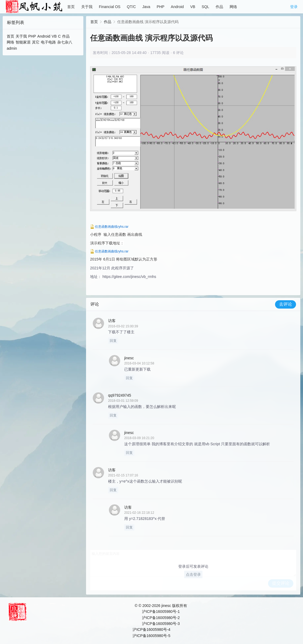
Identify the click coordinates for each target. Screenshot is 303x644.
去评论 (286, 304)
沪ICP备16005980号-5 (151, 636)
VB (193, 7)
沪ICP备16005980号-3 (161, 624)
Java (146, 7)
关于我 (87, 7)
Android (177, 7)
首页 (71, 7)
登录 (294, 7)
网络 (233, 7)
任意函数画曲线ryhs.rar (112, 227)
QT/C (131, 7)
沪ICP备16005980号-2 (161, 618)
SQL (205, 7)
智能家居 (23, 42)
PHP (161, 7)
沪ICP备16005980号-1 (161, 612)
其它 (36, 42)
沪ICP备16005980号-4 (151, 629)
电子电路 (48, 42)
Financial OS (110, 7)
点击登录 (193, 574)
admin (12, 48)
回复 (113, 341)
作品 (219, 7)
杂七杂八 (65, 42)
